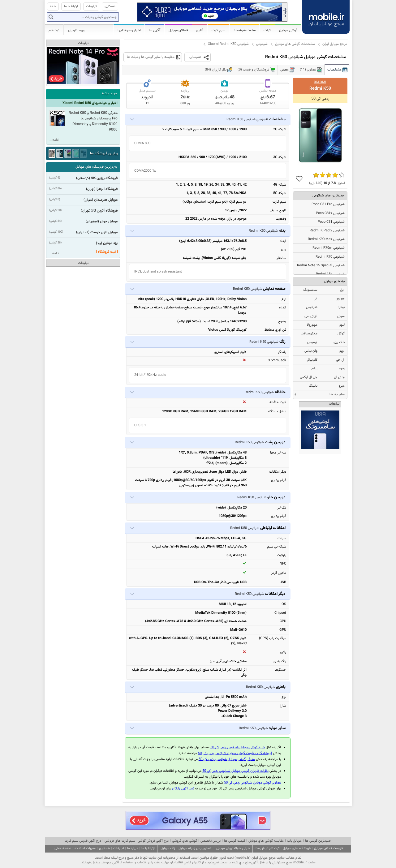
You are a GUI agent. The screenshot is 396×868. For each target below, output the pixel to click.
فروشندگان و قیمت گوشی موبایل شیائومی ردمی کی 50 (235, 753)
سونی (341, 316)
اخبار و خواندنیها (129, 30)
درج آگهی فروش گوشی (153, 841)
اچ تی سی (311, 316)
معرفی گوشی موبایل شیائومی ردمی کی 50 (227, 759)
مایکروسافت (309, 334)
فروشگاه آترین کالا (104, 211)
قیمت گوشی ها (235, 841)
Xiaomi (320, 82)
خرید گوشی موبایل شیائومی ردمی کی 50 (238, 748)
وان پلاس (311, 351)
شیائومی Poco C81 (331, 222)
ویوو (342, 369)
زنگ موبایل (168, 848)
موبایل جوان (109, 221)
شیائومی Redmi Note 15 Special (321, 266)
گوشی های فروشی (185, 841)
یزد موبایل (110, 243)
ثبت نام (54, 30)
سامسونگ (310, 290)
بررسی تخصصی (211, 841)
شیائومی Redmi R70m (329, 248)
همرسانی (195, 57)
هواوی (340, 299)
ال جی (340, 360)
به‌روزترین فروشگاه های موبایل (96, 167)
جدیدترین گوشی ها (318, 841)
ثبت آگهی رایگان (183, 789)
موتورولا (312, 325)
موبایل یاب (294, 841)
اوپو (342, 351)
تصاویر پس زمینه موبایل (195, 848)
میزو (342, 386)
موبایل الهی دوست (104, 232)
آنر (316, 299)
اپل (342, 290)
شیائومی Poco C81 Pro (328, 204)
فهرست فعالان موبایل (328, 848)
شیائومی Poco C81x (330, 213)
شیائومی (262, 44)
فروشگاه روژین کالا (104, 178)
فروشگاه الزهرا (107, 189)
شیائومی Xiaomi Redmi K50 (228, 44)
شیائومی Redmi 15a (330, 274)
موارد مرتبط (109, 94)
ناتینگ (313, 386)
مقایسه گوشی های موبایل (266, 841)
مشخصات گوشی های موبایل (295, 44)
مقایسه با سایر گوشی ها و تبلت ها (151, 57)
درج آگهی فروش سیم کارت (83, 841)
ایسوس (312, 342)
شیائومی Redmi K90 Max (326, 239)
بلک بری (339, 342)
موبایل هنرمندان (106, 200)
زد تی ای (339, 377)
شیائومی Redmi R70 (330, 257)
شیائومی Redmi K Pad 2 (327, 231)
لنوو (342, 325)
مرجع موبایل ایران (335, 44)
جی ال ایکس (309, 377)
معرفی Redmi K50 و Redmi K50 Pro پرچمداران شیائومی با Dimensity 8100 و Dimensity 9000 (93, 121)
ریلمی (314, 369)
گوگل (341, 334)
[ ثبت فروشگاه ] (107, 252)
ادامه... (54, 140)
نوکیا (342, 307)
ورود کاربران (76, 30)
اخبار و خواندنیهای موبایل (233, 848)
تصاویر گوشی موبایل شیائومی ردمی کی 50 (252, 783)
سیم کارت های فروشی (120, 841)
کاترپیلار (312, 360)
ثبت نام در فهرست (267, 848)
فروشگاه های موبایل (297, 848)
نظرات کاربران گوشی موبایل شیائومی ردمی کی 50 (235, 771)
